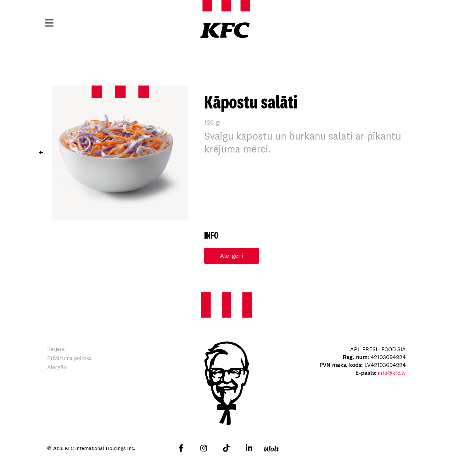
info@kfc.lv (391, 373)
